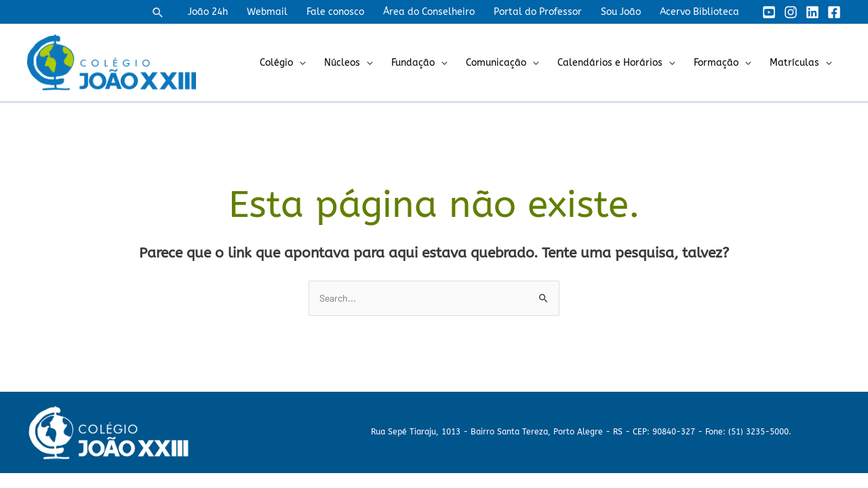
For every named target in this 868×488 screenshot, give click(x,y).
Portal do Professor (538, 12)
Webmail (267, 12)
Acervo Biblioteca (699, 12)
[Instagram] (791, 12)
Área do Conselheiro (429, 12)
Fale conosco (335, 12)
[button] (158, 12)
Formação (716, 63)
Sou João (621, 12)
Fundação (413, 63)
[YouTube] (769, 12)
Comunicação (496, 63)
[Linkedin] (812, 12)
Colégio (276, 63)
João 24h (208, 12)
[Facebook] (834, 12)
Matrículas (794, 63)
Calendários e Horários (610, 63)
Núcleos (342, 63)
